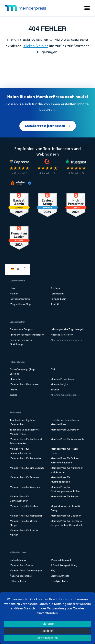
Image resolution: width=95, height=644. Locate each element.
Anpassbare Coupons (22, 330)
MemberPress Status (21, 566)
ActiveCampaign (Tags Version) (22, 372)
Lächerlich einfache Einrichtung (21, 342)
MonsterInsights (59, 385)
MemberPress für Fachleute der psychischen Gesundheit (66, 523)
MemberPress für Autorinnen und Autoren (67, 470)
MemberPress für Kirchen (24, 506)
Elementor (16, 379)
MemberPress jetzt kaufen (48, 126)
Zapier (13, 395)
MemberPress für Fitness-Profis (65, 451)
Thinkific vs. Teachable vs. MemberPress (65, 422)
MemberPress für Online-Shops (24, 523)
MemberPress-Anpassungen (26, 571)
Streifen (55, 390)
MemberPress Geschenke (24, 385)
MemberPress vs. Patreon (65, 430)
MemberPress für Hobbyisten (26, 516)
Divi (53, 370)
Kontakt (55, 304)
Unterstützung (18, 560)
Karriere (55, 289)
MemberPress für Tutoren (24, 478)
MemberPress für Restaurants (67, 439)
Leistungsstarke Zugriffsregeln (67, 330)
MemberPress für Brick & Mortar (24, 533)
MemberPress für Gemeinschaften (20, 499)
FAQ (53, 571)
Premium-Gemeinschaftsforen (27, 335)
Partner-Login (58, 299)
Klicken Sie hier (36, 46)
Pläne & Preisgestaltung (64, 566)
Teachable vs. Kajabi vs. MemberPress (23, 422)
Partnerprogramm (20, 299)
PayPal (14, 390)
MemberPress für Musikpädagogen (60, 480)
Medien (14, 294)
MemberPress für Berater (65, 497)
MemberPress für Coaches (25, 487)
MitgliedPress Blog (20, 304)
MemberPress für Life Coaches (27, 468)
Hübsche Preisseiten (62, 335)
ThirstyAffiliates (59, 581)
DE (15, 269)
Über (13, 289)
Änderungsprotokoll (21, 576)
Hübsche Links (18, 581)
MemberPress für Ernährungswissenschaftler (66, 489)
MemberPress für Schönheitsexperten (21, 451)
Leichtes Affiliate (60, 576)
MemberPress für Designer (66, 516)
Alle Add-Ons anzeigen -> (65, 395)
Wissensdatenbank (61, 560)
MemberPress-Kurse (62, 379)
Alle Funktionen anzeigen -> (66, 340)
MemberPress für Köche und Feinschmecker (26, 442)
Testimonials (57, 294)
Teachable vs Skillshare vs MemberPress (24, 432)
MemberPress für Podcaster (25, 459)
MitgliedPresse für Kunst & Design (65, 508)
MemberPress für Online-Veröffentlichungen (65, 461)
